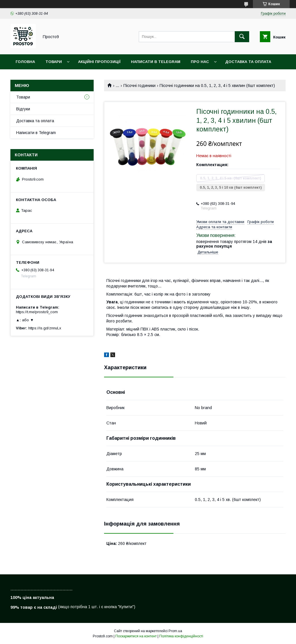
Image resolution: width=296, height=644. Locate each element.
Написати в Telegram (156, 62)
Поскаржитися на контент (136, 636)
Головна (25, 62)
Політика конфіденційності (181, 636)
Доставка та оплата (248, 62)
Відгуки (23, 109)
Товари (54, 62)
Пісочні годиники (139, 86)
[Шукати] (242, 37)
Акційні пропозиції (99, 62)
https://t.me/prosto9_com (37, 312)
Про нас (200, 62)
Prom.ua (175, 631)
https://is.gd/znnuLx (45, 328)
